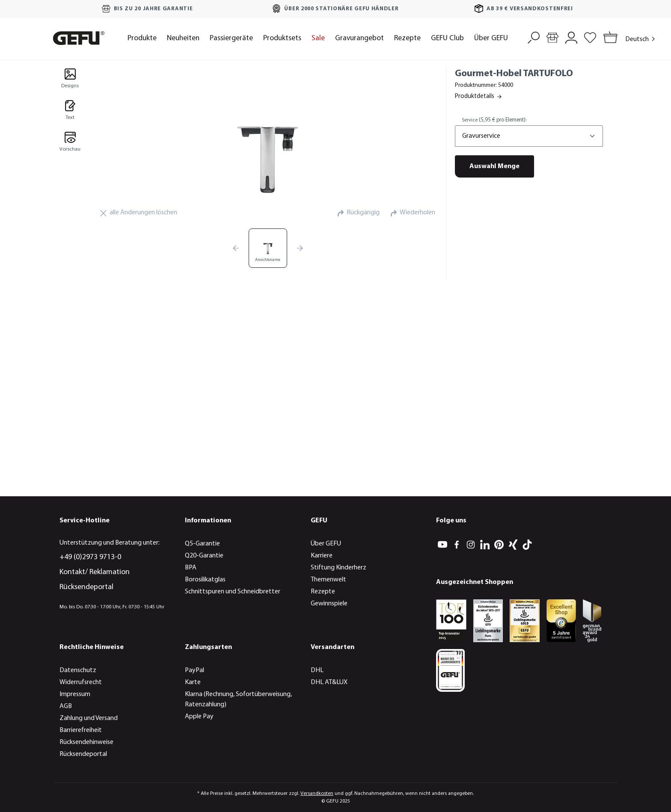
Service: (494, 120)
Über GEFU (326, 544)
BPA (191, 568)
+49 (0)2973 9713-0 (90, 557)
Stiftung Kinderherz (338, 568)
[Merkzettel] (590, 37)
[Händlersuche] (552, 37)
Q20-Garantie (204, 556)
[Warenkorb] (609, 38)
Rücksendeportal (86, 587)
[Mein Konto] (571, 37)
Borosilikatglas (205, 580)
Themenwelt (328, 580)
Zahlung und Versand (89, 718)
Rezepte (323, 592)
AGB (66, 706)
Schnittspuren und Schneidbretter (233, 592)
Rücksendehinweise (86, 742)
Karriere (322, 556)
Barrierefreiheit (81, 730)
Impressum (75, 694)
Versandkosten (317, 794)
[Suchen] (534, 37)
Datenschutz (78, 670)
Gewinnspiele (329, 604)
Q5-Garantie (202, 544)
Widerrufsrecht (81, 682)
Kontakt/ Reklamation (95, 572)
